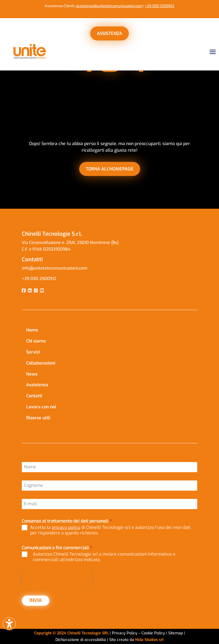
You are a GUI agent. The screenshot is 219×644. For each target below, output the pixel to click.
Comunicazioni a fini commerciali (57, 548)
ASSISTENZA (109, 33)
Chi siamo (36, 341)
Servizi (33, 352)
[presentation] (57, 579)
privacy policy (66, 527)
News (32, 374)
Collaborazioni (41, 363)
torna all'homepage (110, 169)
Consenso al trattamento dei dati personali (67, 521)
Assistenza (37, 385)
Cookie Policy (154, 633)
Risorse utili (38, 418)
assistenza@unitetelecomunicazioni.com (109, 6)
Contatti (34, 396)
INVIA (36, 600)
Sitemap (176, 633)
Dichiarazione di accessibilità (81, 640)
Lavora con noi (41, 407)
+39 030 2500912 (160, 6)
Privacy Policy (125, 633)
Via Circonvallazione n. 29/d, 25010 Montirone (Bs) (70, 243)
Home (32, 330)
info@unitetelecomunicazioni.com (55, 268)
